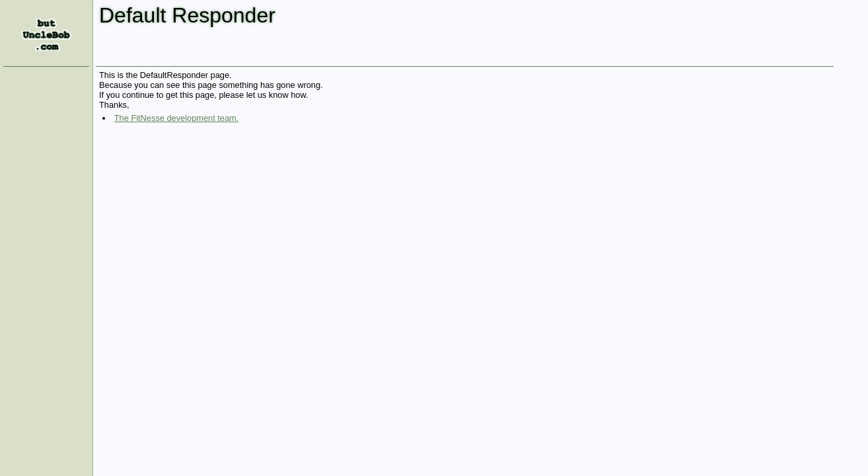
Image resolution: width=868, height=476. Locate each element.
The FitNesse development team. (177, 118)
